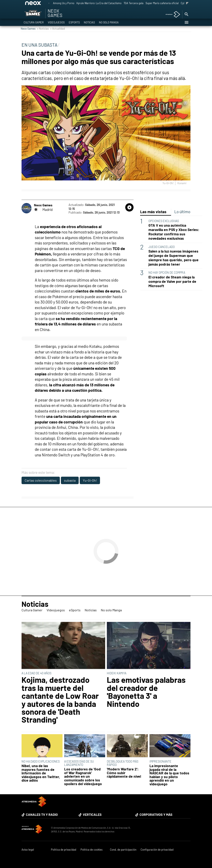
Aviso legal (28, 850)
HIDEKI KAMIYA (117, 673)
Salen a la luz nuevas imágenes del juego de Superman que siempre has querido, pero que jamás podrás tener (173, 258)
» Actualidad (57, 28)
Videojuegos (56, 22)
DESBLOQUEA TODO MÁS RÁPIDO (123, 763)
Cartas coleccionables (41, 480)
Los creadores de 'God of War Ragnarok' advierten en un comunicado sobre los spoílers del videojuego (83, 776)
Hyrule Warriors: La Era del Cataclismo (99, 3)
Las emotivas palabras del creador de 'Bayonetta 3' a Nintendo (146, 692)
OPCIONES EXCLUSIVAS (164, 221)
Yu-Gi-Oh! (90, 480)
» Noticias (43, 28)
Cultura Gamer (34, 22)
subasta (70, 480)
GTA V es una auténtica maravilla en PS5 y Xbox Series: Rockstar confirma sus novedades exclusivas (174, 232)
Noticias (89, 22)
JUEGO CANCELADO (162, 247)
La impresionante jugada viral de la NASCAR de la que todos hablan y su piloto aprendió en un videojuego (169, 775)
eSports (74, 22)
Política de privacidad (64, 850)
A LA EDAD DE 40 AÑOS (36, 673)
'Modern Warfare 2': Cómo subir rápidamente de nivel (124, 773)
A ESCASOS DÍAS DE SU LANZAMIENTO (79, 763)
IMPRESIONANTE (160, 761)
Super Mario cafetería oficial (162, 3)
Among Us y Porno (64, 3)
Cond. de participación (123, 850)
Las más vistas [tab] (153, 212)
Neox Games (28, 28)
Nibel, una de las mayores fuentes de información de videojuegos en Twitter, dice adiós (41, 773)
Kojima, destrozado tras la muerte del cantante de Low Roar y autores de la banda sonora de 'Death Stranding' (60, 700)
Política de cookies (92, 850)
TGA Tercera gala (134, 3)
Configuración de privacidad (157, 850)
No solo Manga (109, 22)
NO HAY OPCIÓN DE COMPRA (167, 273)
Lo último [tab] (182, 212)
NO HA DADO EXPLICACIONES (41, 761)
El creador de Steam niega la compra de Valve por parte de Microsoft (172, 281)
